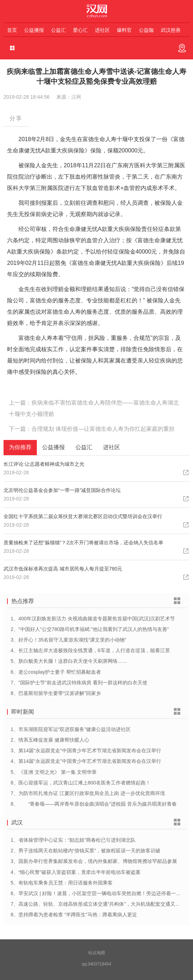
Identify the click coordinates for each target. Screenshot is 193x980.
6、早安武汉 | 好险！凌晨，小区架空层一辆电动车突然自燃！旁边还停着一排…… (101, 893)
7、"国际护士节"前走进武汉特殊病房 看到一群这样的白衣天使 (79, 683)
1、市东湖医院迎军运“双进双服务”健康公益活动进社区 (71, 729)
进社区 (102, 30)
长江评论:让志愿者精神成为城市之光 (44, 464)
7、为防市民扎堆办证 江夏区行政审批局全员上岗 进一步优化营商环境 (88, 793)
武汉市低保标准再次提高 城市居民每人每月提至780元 (63, 569)
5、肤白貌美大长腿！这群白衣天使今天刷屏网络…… (69, 661)
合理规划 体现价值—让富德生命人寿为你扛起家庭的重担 (103, 429)
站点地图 (97, 953)
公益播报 (34, 30)
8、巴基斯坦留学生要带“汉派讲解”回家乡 (56, 693)
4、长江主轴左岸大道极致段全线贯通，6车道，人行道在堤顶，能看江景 (90, 650)
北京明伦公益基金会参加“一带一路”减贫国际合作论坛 (62, 490)
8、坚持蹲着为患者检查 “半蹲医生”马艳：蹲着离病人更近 (74, 915)
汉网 (76, 97)
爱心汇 (80, 30)
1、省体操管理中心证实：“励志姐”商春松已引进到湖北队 (73, 840)
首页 (12, 30)
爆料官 (124, 30)
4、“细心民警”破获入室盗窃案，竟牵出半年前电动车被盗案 (76, 872)
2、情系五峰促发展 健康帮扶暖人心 (50, 740)
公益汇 (58, 30)
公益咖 (146, 30)
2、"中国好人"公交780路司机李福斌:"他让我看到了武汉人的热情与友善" (90, 629)
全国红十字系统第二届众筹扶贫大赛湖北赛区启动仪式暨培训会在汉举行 (83, 516)
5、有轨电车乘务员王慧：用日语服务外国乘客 (62, 883)
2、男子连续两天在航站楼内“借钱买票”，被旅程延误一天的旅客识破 (86, 851)
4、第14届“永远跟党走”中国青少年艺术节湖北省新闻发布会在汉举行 (86, 761)
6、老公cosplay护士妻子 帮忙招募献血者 (56, 672)
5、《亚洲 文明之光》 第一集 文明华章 (54, 772)
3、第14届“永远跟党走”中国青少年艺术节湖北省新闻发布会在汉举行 (86, 750)
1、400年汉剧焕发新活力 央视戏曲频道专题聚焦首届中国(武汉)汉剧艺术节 (93, 619)
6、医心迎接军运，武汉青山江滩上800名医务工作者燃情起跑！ (81, 783)
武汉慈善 (171, 30)
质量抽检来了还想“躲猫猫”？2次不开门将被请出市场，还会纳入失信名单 (83, 543)
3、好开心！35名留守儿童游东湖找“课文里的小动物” (69, 640)
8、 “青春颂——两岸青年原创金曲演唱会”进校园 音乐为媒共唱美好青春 (94, 804)
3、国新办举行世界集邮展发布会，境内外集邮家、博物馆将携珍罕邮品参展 (94, 861)
